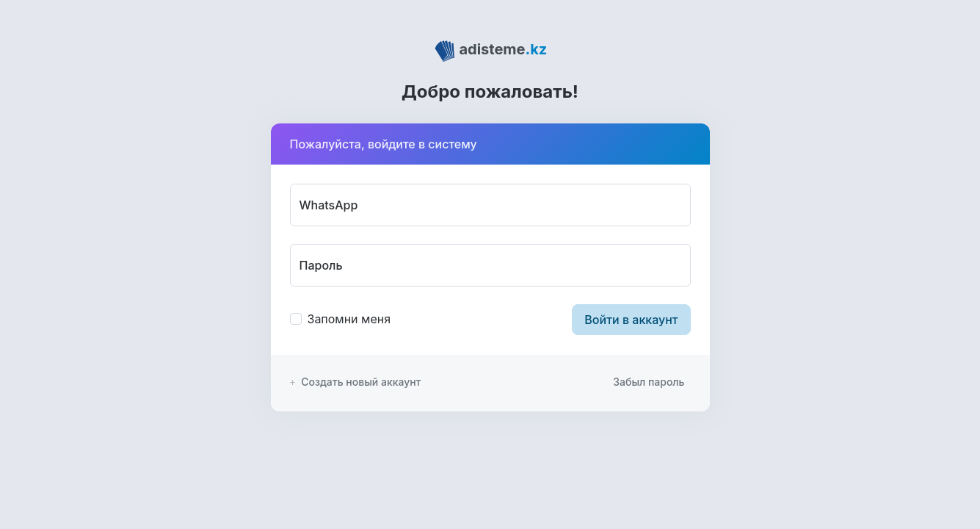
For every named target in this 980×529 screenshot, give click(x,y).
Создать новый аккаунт (356, 382)
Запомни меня (349, 319)
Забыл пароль (649, 382)
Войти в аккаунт (631, 320)
